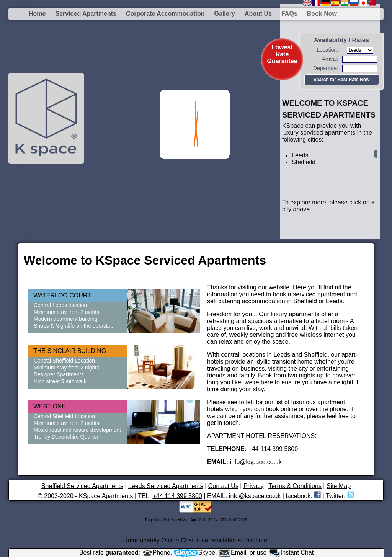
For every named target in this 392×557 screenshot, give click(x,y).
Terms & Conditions (295, 486)
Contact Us (223, 486)
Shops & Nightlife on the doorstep (74, 326)
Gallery (225, 14)
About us (258, 14)
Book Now (322, 14)
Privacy (253, 486)
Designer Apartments (59, 374)
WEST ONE (50, 406)
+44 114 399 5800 (177, 496)
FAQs (289, 14)
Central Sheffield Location (64, 361)
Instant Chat (291, 553)
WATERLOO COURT (62, 295)
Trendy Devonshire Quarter (66, 437)
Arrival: (330, 59)
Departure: (326, 68)
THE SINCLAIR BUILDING (70, 351)
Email (232, 553)
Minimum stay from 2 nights (66, 312)
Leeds (300, 155)
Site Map (339, 486)
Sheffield (304, 162)
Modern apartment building (66, 319)
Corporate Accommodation (165, 14)
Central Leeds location (60, 305)
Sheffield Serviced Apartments (82, 486)
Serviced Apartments (86, 14)
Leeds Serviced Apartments (166, 486)
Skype (194, 553)
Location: (327, 50)
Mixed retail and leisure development (77, 430)
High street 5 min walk (60, 381)
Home (37, 14)
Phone (156, 553)
